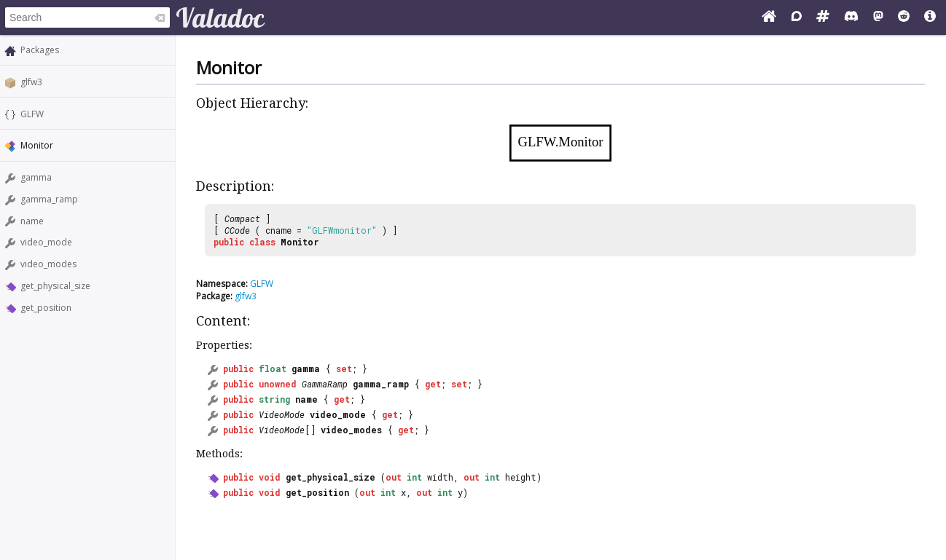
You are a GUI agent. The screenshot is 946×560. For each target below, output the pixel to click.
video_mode (46, 242)
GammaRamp (325, 384)
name (32, 221)
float (273, 368)
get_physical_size (55, 286)
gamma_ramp (49, 199)
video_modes (48, 264)
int (414, 477)
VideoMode (282, 414)
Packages (40, 50)
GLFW (32, 114)
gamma (36, 177)
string (274, 399)
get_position (46, 308)
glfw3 (31, 82)
